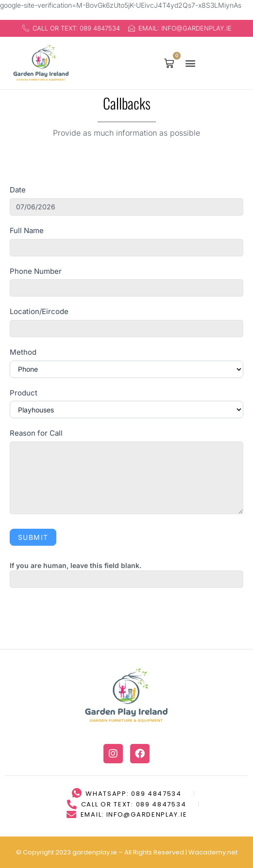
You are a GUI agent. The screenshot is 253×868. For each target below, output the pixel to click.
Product (24, 393)
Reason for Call (36, 433)
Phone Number (36, 271)
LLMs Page (145, 852)
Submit (33, 537)
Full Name (27, 230)
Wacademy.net (213, 832)
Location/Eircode (39, 311)
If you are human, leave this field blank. (76, 565)
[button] (191, 63)
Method (23, 352)
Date (18, 190)
